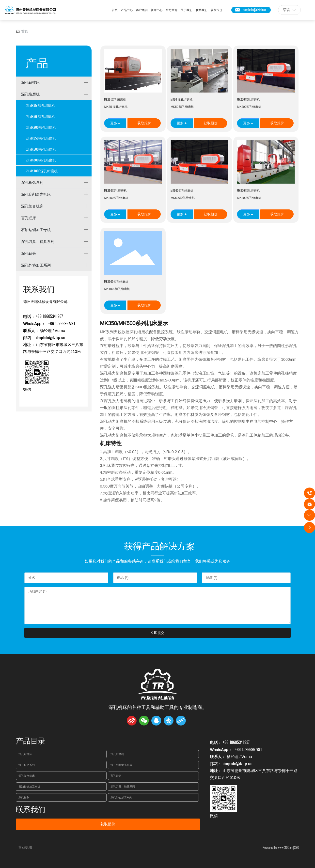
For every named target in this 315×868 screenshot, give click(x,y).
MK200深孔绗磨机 (248, 99)
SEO (297, 847)
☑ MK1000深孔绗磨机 (42, 171)
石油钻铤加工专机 (36, 230)
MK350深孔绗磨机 (115, 190)
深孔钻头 (29, 253)
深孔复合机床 (32, 206)
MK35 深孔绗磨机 (115, 99)
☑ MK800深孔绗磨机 (41, 160)
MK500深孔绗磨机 (182, 190)
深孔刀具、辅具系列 (38, 241)
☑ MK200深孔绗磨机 (41, 127)
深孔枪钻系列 (32, 182)
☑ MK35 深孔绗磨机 (40, 105)
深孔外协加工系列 (36, 265)
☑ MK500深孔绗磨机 (41, 149)
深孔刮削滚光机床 (36, 194)
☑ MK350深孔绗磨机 (41, 138)
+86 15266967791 (61, 324)
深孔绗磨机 (30, 94)
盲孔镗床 (29, 218)
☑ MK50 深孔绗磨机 (40, 117)
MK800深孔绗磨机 (248, 190)
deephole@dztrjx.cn (254, 10)
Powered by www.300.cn (278, 847)
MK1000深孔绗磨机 (116, 282)
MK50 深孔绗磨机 (181, 99)
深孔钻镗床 (30, 82)
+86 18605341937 (49, 316)
